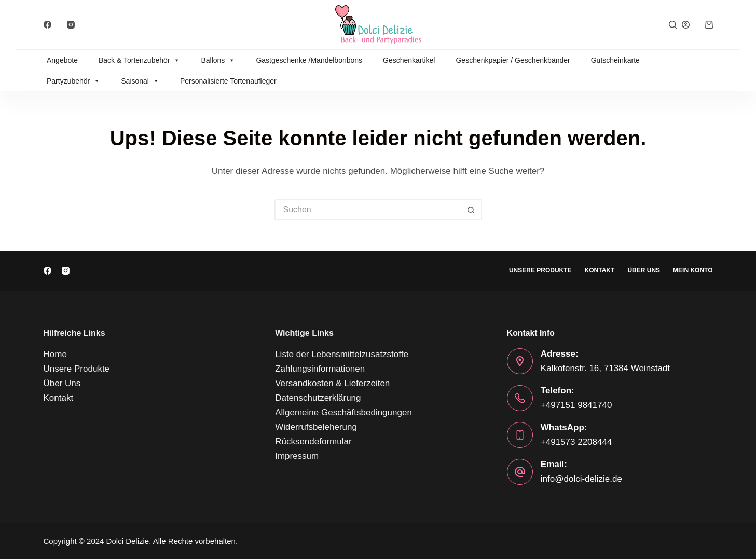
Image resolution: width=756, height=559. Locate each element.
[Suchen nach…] (368, 210)
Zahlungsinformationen (320, 369)
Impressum (297, 456)
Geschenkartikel (409, 60)
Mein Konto (693, 270)
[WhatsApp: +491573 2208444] (520, 435)
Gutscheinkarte (615, 60)
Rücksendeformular (313, 441)
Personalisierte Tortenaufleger (228, 81)
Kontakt (600, 270)
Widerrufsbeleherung (316, 427)
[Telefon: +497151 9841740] (520, 398)
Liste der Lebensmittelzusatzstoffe (342, 354)
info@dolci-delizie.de (581, 479)
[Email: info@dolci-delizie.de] (520, 472)
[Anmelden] (686, 25)
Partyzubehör (73, 81)
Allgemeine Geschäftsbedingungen (343, 412)
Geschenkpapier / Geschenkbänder (513, 60)
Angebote (62, 60)
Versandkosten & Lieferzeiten (332, 383)
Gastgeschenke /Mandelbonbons (309, 60)
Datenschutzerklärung (318, 398)
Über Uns (644, 270)
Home (55, 354)
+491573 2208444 (576, 442)
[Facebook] (47, 25)
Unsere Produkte (540, 270)
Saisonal (140, 81)
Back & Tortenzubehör (140, 60)
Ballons (218, 60)
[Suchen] (673, 25)
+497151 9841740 (576, 405)
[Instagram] (71, 25)
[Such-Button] (472, 210)
